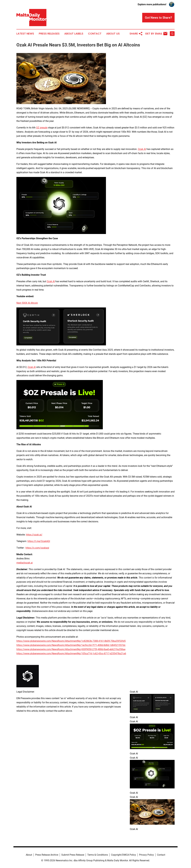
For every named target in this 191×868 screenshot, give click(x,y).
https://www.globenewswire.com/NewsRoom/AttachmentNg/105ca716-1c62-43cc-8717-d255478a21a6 (71, 654)
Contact (95, 34)
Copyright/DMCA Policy (123, 855)
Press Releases (49, 34)
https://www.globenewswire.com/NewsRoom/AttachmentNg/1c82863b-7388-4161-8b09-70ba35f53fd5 (71, 641)
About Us (113, 34)
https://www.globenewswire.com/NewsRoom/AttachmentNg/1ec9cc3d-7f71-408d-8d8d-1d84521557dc (71, 645)
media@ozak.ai (25, 563)
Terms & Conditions (98, 855)
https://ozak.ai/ (34, 535)
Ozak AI (142, 149)
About (29, 855)
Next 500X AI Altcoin (27, 303)
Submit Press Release (73, 855)
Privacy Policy (146, 855)
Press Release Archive (47, 855)
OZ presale (42, 128)
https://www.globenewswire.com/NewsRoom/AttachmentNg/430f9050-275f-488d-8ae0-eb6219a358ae (71, 649)
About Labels (74, 34)
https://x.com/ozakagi (37, 548)
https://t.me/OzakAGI (39, 541)
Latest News (25, 34)
